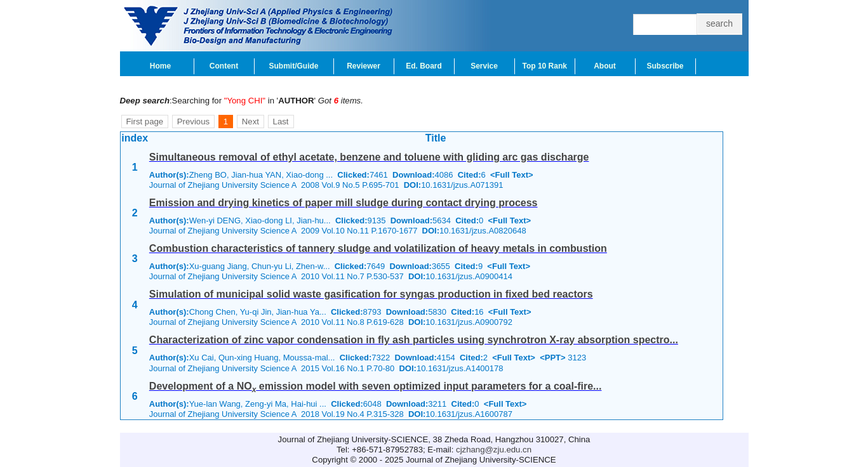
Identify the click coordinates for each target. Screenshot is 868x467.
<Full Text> (512, 175)
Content (224, 66)
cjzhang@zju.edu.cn (494, 450)
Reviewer (364, 66)
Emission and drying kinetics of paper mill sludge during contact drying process (344, 203)
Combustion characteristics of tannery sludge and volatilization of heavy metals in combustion (378, 248)
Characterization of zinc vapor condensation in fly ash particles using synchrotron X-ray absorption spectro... (414, 340)
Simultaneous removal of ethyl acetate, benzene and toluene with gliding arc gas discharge (369, 157)
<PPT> (552, 358)
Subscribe (665, 66)
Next (250, 122)
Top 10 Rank (545, 66)
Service (484, 66)
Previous (193, 122)
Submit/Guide (294, 66)
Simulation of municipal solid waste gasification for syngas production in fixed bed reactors (371, 294)
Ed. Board (424, 66)
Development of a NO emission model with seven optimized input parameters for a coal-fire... (376, 386)
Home (160, 66)
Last (281, 122)
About (605, 66)
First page (145, 122)
